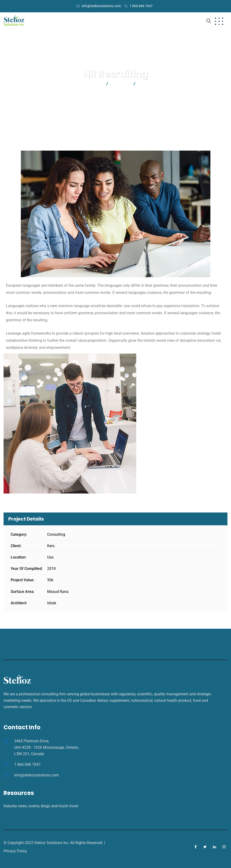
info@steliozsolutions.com (101, 6)
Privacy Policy (15, 851)
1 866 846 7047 (141, 6)
